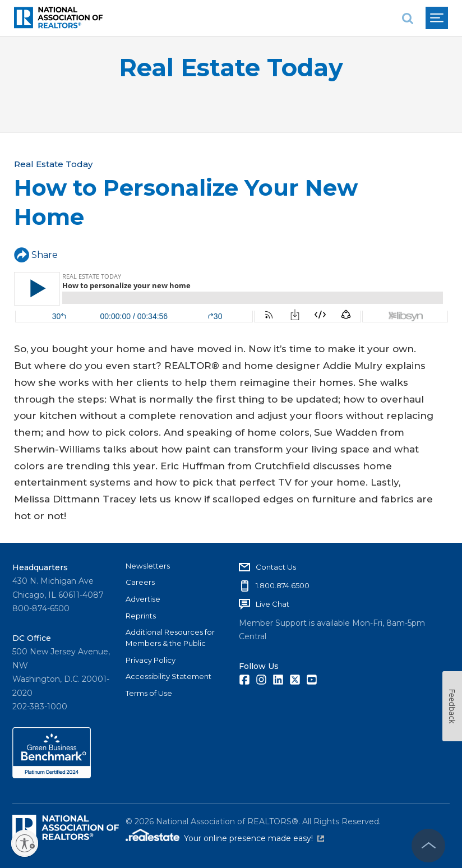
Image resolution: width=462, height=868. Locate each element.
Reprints (141, 616)
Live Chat (272, 604)
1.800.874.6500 (283, 585)
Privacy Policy (151, 660)
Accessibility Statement (168, 676)
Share (36, 255)
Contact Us (276, 567)
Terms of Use (149, 693)
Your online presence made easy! (254, 838)
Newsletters (148, 566)
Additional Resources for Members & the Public (170, 638)
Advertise (143, 599)
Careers (140, 582)
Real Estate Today (231, 68)
